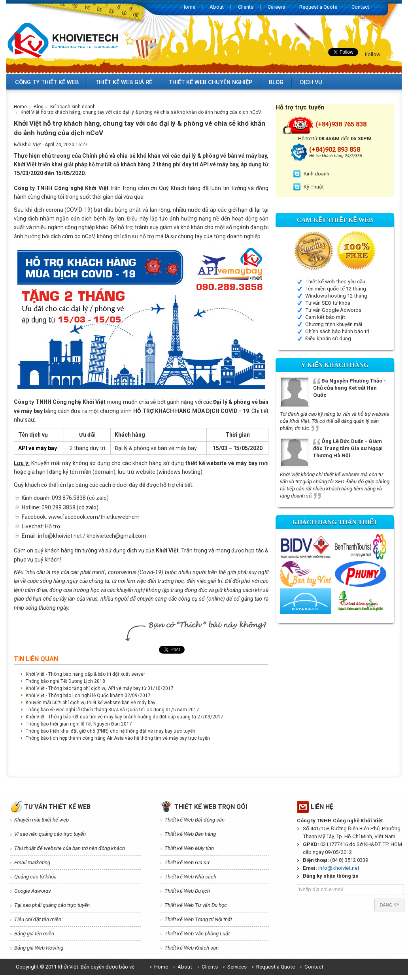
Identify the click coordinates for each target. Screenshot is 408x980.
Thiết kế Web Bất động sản (195, 820)
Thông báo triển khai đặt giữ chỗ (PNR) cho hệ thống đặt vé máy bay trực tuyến (110, 731)
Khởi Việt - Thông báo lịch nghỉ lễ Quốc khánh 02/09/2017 (88, 695)
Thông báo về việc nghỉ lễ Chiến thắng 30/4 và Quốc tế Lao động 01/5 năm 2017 (112, 710)
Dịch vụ (311, 82)
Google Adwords (33, 891)
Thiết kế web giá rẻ (124, 82)
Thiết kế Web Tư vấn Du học (196, 905)
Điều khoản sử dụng (328, 338)
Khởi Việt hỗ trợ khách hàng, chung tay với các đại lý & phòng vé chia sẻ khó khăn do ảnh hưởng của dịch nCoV (141, 112)
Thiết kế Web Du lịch (187, 891)
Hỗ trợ (53, 526)
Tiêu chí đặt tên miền (38, 919)
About (217, 7)
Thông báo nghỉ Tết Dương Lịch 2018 (65, 681)
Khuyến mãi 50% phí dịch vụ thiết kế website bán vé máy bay (91, 703)
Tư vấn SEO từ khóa (328, 303)
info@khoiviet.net (339, 868)
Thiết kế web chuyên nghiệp (211, 82)
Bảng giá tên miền (34, 934)
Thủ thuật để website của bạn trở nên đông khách (70, 848)
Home (188, 7)
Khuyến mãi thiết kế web (42, 820)
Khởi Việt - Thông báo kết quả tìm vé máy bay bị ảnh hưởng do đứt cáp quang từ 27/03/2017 (125, 717)
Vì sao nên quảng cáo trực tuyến (50, 834)
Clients (246, 7)
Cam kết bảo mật (325, 317)
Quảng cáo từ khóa (35, 877)
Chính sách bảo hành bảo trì (337, 331)
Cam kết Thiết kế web (335, 220)
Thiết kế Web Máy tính (189, 848)
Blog (276, 82)
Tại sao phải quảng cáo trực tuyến (52, 905)
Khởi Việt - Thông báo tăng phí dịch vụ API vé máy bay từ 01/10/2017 (100, 688)
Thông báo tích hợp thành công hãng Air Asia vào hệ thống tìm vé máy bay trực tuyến (118, 738)
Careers (276, 7)
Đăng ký (389, 905)
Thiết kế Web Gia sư (187, 862)
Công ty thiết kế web (47, 82)
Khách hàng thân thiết (335, 522)
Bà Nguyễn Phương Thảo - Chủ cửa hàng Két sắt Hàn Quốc (349, 388)
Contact (360, 7)
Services (237, 967)
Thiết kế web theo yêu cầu (335, 282)
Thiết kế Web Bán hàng (190, 834)
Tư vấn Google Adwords (333, 310)
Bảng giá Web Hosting (39, 948)
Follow (373, 54)
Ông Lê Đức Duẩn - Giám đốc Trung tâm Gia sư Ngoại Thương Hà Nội (348, 448)
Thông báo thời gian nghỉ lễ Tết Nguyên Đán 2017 (79, 724)
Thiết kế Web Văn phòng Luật (197, 934)
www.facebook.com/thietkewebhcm (94, 517)
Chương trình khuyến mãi (334, 324)
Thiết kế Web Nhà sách (190, 877)
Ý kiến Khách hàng (335, 365)
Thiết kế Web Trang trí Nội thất (198, 919)
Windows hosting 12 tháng (336, 296)
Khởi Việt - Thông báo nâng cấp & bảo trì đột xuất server (85, 674)
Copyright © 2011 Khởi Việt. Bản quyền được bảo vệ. (76, 967)
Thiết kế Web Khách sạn (192, 948)
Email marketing (32, 862)
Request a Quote (318, 7)
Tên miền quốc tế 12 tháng (336, 289)
